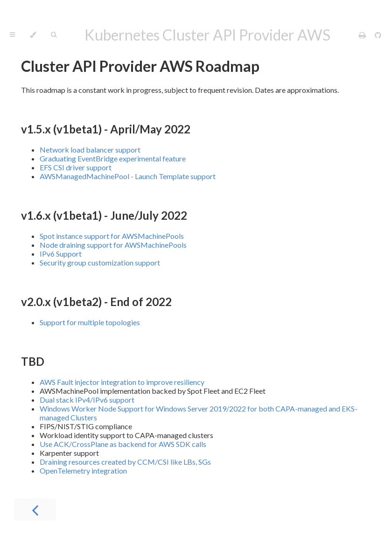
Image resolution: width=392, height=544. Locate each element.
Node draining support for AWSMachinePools (113, 245)
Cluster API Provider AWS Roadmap (140, 66)
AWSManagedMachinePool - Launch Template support (128, 176)
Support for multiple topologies (90, 322)
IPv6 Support (61, 254)
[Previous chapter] (35, 509)
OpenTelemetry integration (83, 471)
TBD (33, 361)
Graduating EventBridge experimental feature (113, 158)
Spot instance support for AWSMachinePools (112, 236)
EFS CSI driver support (76, 167)
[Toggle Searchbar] (54, 35)
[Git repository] (378, 35)
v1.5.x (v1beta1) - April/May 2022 (106, 129)
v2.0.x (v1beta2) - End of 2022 (96, 302)
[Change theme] (33, 35)
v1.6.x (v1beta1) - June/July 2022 (104, 215)
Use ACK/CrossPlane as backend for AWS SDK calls (123, 444)
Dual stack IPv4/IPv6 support (87, 400)
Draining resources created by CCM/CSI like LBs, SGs (125, 462)
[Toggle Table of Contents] (12, 35)
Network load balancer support (90, 150)
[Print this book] (363, 35)
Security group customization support (100, 262)
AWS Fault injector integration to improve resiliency (122, 382)
